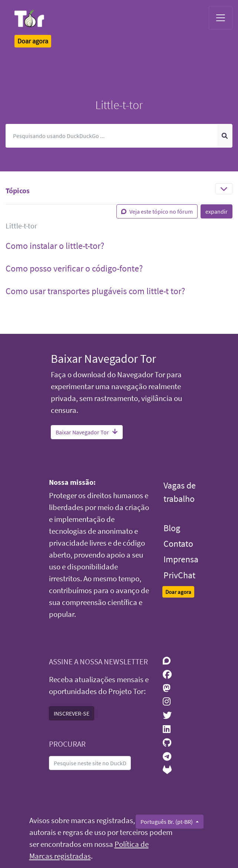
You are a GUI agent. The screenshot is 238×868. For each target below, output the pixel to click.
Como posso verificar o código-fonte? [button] (74, 268)
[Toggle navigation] (221, 18)
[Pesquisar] (111, 136)
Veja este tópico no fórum (157, 211)
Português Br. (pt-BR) (167, 822)
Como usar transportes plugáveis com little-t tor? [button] (95, 291)
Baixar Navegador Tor (87, 432)
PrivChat (179, 575)
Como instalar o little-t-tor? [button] (55, 246)
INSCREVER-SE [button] (72, 713)
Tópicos (18, 190)
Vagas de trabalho (180, 492)
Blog (172, 528)
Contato (178, 544)
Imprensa (181, 559)
